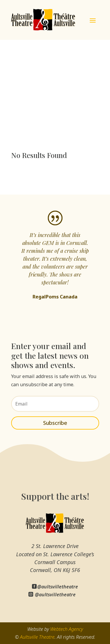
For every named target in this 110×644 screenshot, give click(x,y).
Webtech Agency (67, 629)
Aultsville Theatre (37, 637)
